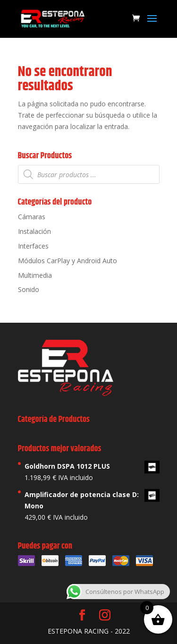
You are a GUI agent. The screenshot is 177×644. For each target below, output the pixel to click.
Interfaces (33, 246)
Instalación (34, 231)
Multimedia (35, 275)
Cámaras (32, 217)
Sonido (29, 289)
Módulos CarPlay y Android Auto (67, 261)
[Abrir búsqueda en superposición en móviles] (89, 174)
